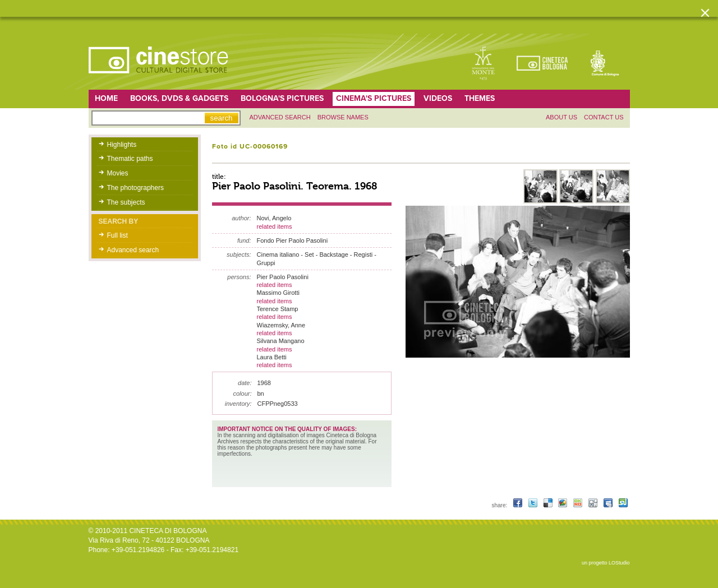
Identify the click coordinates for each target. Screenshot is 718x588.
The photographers (135, 188)
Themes (480, 98)
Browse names (343, 117)
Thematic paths (130, 159)
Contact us (604, 117)
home (106, 98)
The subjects (126, 202)
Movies (118, 173)
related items (275, 226)
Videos (438, 98)
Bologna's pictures (282, 98)
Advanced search (280, 117)
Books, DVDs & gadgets (179, 98)
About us (561, 117)
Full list (118, 235)
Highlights (122, 145)
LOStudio (619, 563)
